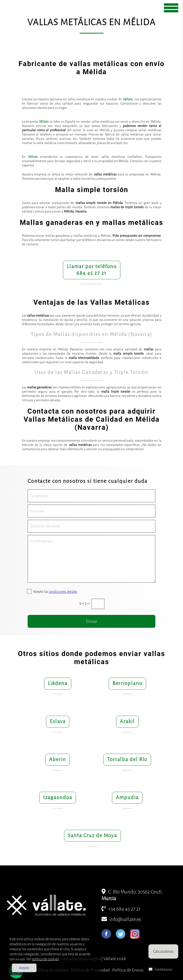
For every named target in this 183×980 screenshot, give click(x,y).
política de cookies (45, 959)
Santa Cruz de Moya (92, 836)
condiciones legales (63, 592)
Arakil (127, 722)
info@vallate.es (121, 920)
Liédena (58, 683)
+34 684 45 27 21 (121, 909)
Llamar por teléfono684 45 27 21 (92, 270)
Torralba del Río (127, 760)
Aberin (58, 760)
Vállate (128, 99)
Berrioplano (127, 683)
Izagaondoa (58, 798)
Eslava (58, 722)
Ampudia (127, 798)
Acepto (24, 968)
